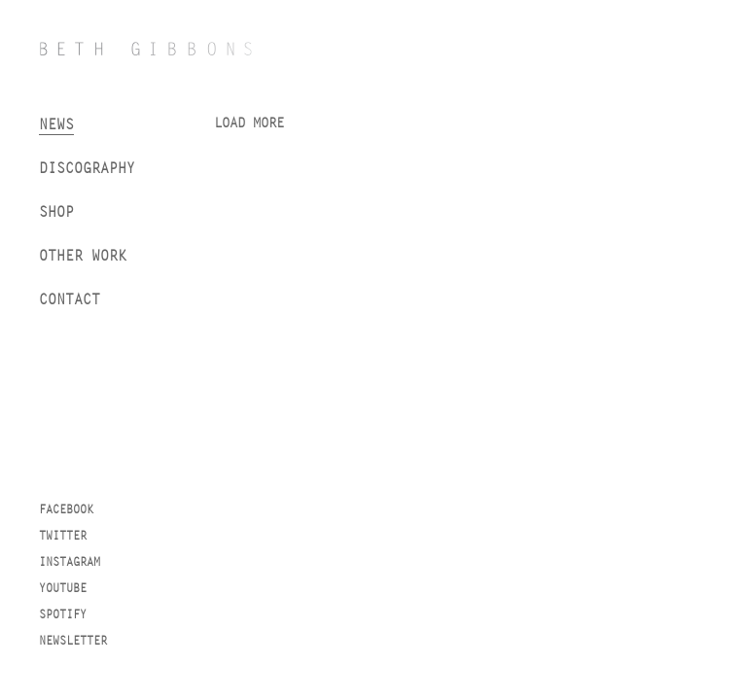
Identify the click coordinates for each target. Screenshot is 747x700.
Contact (70, 299)
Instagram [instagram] (70, 562)
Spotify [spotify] (63, 614)
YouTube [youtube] (63, 588)
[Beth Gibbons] (146, 49)
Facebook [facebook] (66, 509)
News (56, 124)
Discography (87, 168)
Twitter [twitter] (63, 536)
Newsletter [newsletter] (73, 641)
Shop (56, 211)
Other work (83, 255)
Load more (249, 122)
